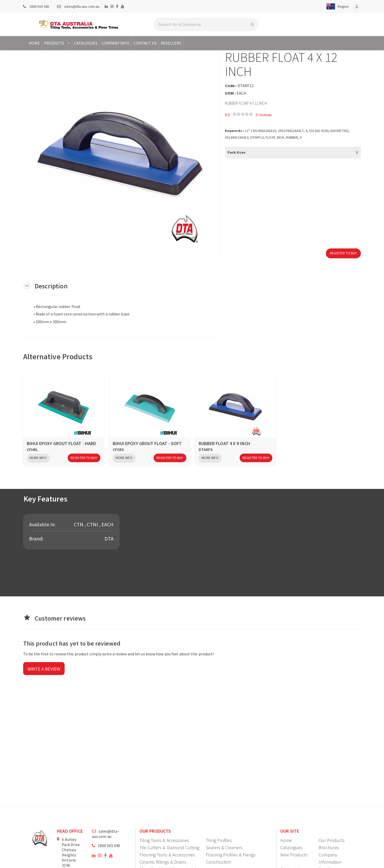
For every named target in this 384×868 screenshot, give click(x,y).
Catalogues (86, 43)
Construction (219, 862)
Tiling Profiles (219, 840)
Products (58, 43)
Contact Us (145, 43)
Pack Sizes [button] (237, 152)
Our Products (332, 840)
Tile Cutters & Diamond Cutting (169, 848)
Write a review (44, 669)
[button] (335, 6)
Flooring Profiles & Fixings (231, 855)
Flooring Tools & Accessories (167, 855)
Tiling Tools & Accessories (164, 840)
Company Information (330, 858)
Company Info (115, 43)
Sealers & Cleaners (224, 848)
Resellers (171, 43)
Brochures (329, 848)
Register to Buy (343, 253)
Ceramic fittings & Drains (163, 862)
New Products (294, 855)
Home (34, 43)
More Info (38, 458)
